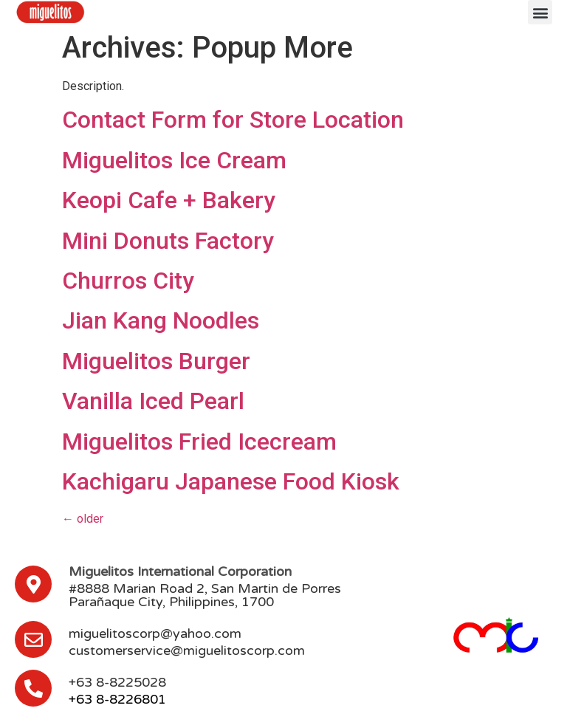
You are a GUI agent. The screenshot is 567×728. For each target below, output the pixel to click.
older (83, 519)
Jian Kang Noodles (161, 320)
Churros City (128, 281)
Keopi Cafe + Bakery (169, 200)
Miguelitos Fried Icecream (199, 442)
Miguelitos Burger (156, 361)
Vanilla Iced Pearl (153, 401)
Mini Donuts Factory (168, 241)
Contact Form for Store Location (233, 120)
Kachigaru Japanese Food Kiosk (231, 481)
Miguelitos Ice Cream (174, 160)
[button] (540, 12)
